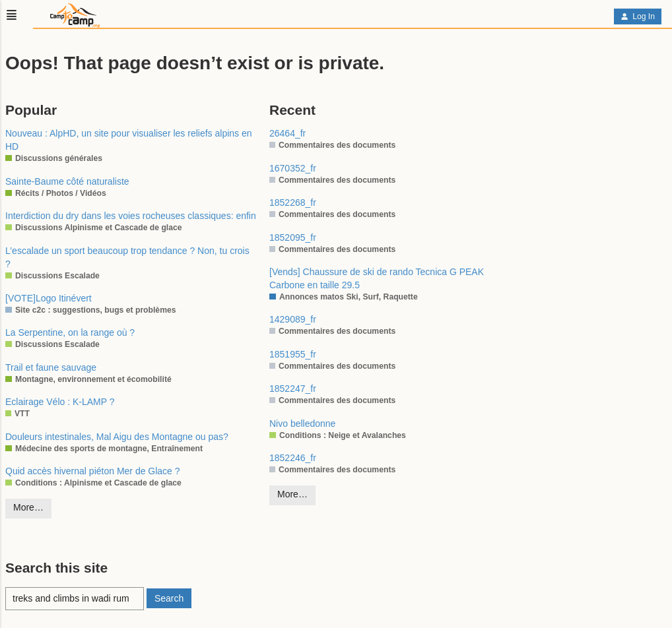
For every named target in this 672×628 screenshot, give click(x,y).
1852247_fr (293, 389)
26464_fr (287, 133)
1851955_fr (293, 354)
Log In (638, 16)
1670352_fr (293, 168)
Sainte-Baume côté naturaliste (67, 181)
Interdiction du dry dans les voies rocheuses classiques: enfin (131, 216)
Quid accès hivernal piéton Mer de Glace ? (93, 471)
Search (169, 598)
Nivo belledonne (302, 424)
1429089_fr (293, 319)
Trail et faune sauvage (51, 367)
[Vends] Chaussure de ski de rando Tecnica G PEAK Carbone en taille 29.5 (377, 278)
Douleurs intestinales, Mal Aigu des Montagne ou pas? (117, 437)
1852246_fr (293, 458)
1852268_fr (293, 203)
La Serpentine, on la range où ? (70, 332)
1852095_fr (293, 237)
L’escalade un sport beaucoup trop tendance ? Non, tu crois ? (127, 257)
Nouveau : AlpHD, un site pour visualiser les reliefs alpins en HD (129, 140)
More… (28, 507)
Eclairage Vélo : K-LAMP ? (60, 402)
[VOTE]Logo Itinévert (49, 298)
